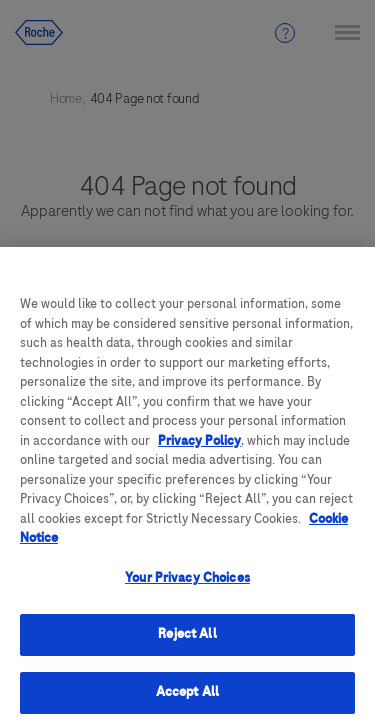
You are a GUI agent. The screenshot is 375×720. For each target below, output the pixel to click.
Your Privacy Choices (187, 586)
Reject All (187, 643)
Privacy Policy (199, 449)
